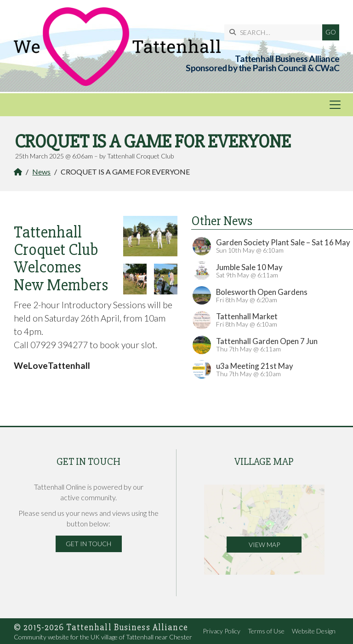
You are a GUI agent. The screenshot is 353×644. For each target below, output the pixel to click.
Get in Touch (88, 544)
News (41, 172)
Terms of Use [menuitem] (266, 631)
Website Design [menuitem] (314, 631)
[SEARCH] (276, 32)
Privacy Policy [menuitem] (222, 631)
